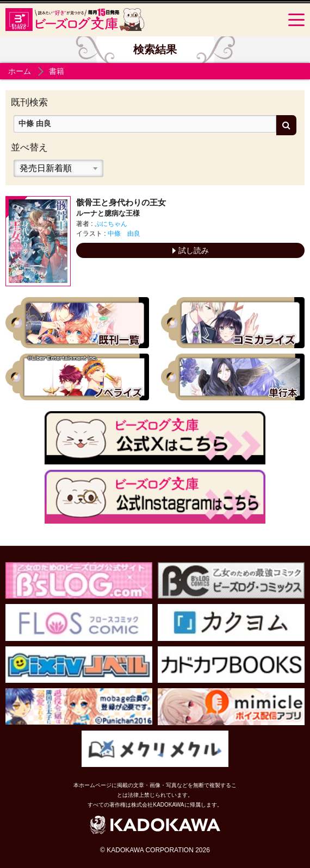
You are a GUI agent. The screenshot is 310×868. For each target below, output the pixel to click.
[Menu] (296, 20)
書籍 (57, 71)
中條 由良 (124, 234)
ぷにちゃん (111, 224)
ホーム (20, 71)
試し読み (191, 250)
